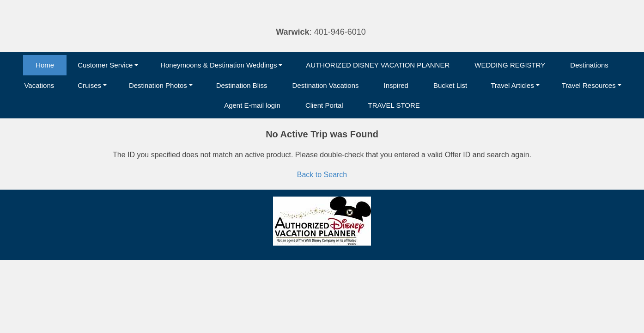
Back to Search (322, 175)
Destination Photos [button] (158, 85)
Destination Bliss (242, 85)
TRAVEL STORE (394, 105)
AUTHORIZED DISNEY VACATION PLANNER (378, 65)
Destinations (589, 65)
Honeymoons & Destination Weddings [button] (219, 65)
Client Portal (324, 105)
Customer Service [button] (105, 65)
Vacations (39, 85)
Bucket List (450, 85)
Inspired (396, 85)
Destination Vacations (326, 85)
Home (45, 65)
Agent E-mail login (252, 105)
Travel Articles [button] (512, 85)
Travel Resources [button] (589, 85)
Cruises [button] (89, 85)
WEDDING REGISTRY (510, 65)
